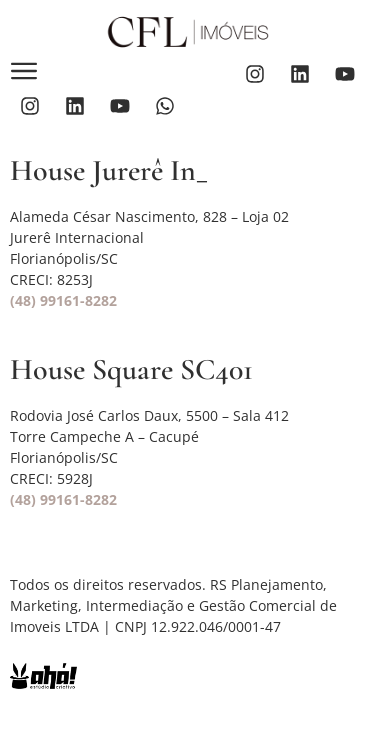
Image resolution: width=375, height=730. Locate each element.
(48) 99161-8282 (63, 300)
